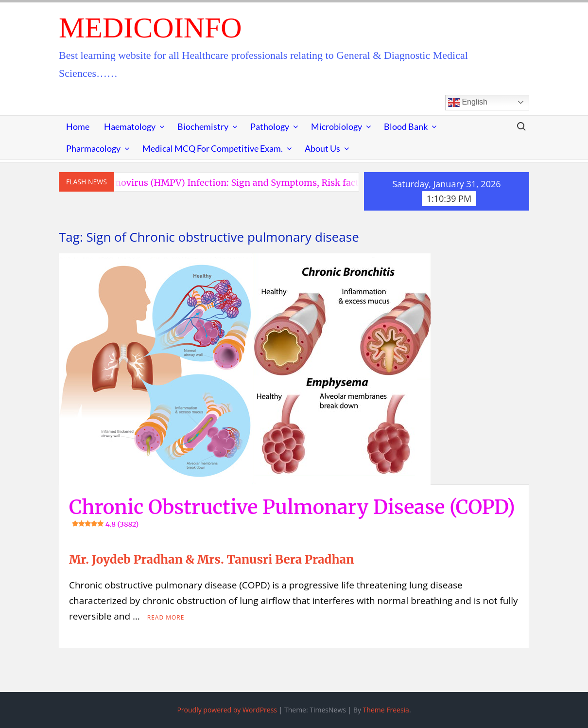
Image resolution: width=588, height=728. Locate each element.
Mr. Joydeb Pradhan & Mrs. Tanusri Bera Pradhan (211, 559)
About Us (322, 148)
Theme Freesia (386, 710)
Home (78, 126)
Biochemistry (203, 126)
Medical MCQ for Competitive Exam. (213, 148)
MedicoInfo (150, 28)
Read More (166, 617)
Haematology (130, 126)
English (468, 103)
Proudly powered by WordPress (227, 710)
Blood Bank (406, 126)
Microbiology (337, 126)
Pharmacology (93, 148)
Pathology (270, 126)
